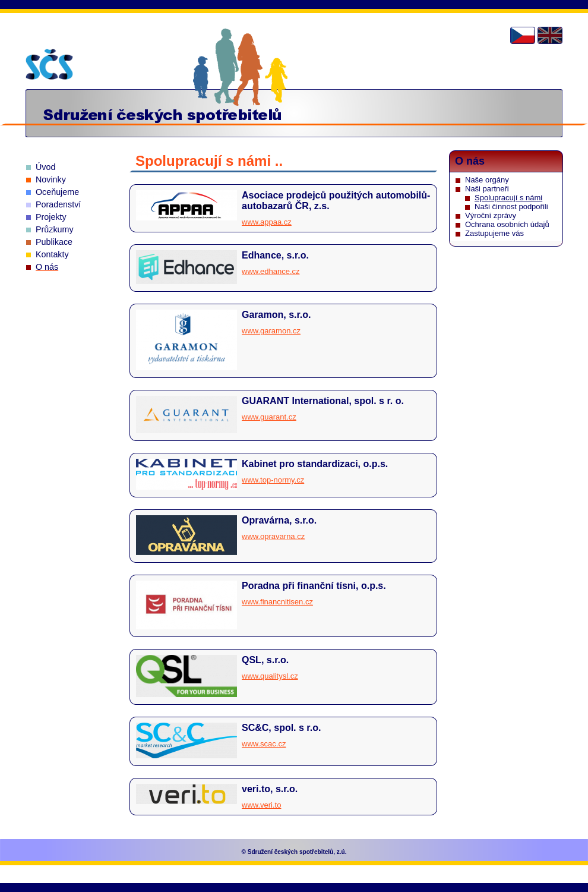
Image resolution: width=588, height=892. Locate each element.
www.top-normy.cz (273, 480)
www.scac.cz (264, 744)
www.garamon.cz (271, 331)
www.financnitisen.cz (277, 602)
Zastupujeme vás (494, 233)
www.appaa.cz (267, 222)
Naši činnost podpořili (511, 207)
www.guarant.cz (269, 417)
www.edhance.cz (271, 271)
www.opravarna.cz (273, 536)
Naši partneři (487, 189)
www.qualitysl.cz (270, 676)
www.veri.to (261, 805)
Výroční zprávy (491, 215)
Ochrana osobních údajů (507, 224)
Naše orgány (487, 180)
